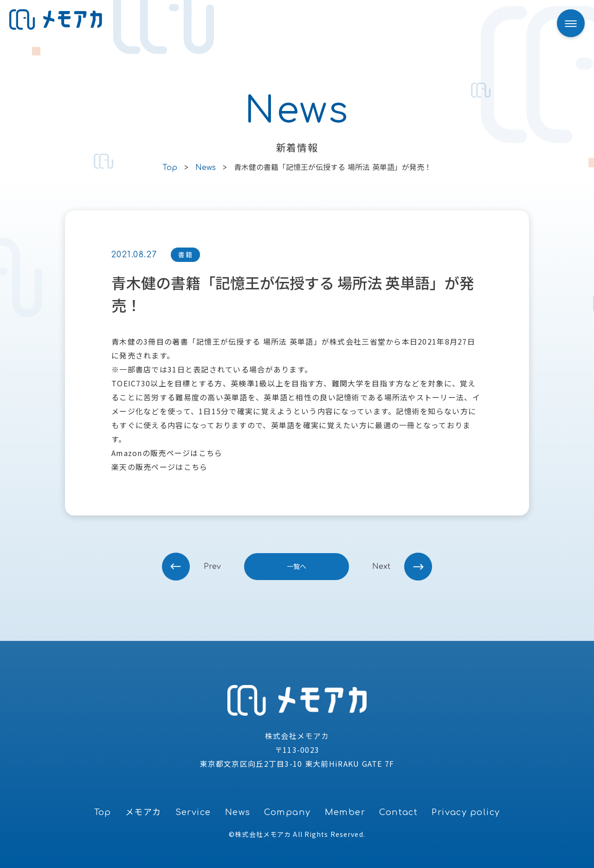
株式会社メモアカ (263, 834)
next (381, 567)
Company (287, 812)
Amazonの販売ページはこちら (167, 453)
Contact (398, 812)
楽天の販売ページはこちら (159, 467)
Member (345, 812)
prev (212, 567)
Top (103, 812)
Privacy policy (466, 812)
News (238, 812)
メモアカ (143, 812)
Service (193, 812)
